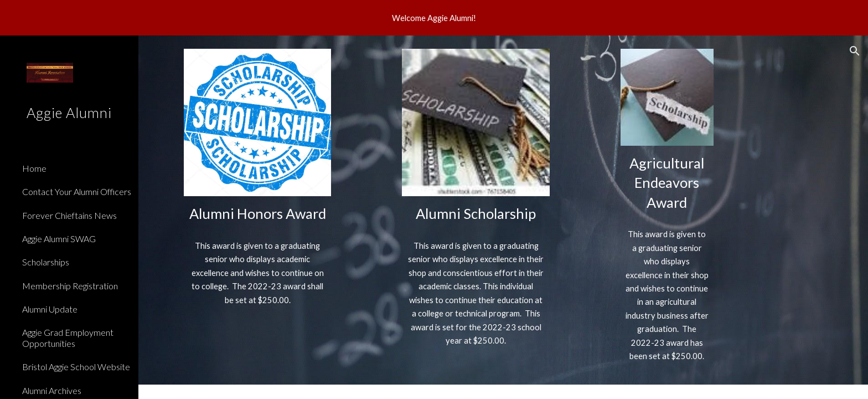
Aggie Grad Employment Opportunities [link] (68, 337)
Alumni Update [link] (50, 309)
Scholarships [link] (46, 262)
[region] (434, 18)
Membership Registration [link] (70, 286)
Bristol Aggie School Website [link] (76, 367)
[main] (257, 214)
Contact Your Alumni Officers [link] (77, 191)
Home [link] (34, 168)
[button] (855, 51)
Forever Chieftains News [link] (69, 215)
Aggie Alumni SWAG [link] (59, 239)
